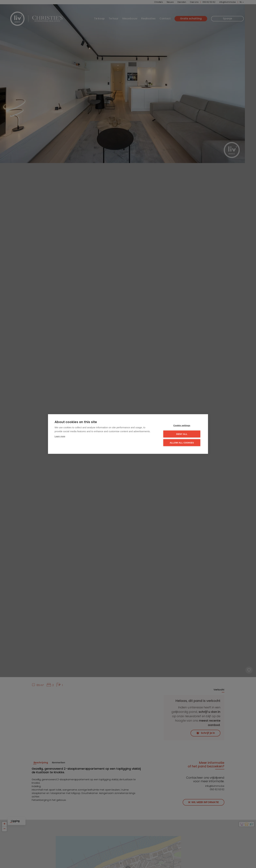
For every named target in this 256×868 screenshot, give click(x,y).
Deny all (182, 434)
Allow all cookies (182, 443)
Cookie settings (182, 425)
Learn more (60, 436)
